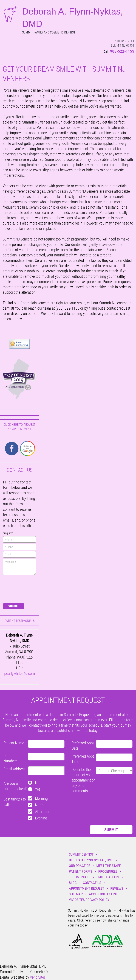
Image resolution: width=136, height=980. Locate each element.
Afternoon (43, 811)
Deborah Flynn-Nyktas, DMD (91, 860)
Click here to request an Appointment (19, 427)
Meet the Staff (109, 866)
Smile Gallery (108, 877)
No (37, 782)
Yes (38, 789)
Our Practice (80, 866)
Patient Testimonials (19, 621)
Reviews (117, 888)
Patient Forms (80, 871)
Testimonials (80, 877)
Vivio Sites (38, 977)
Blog (73, 883)
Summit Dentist (81, 854)
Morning (41, 798)
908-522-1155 (122, 51)
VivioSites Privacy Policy (89, 900)
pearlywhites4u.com (20, 673)
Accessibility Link (103, 894)
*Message (19, 567)
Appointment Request (87, 888)
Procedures (108, 871)
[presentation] (18, 589)
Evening (41, 818)
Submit (14, 606)
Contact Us (92, 883)
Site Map (76, 894)
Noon (39, 805)
